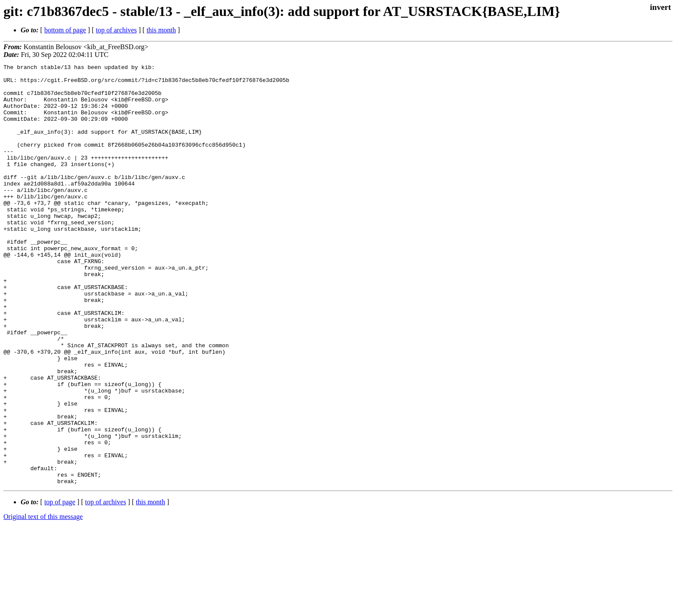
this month (161, 30)
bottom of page (65, 30)
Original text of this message (43, 601)
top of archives (116, 30)
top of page (60, 586)
